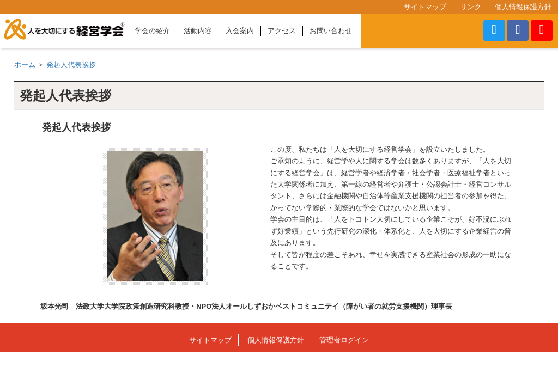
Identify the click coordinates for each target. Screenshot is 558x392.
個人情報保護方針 (523, 7)
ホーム (25, 65)
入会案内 (240, 31)
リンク (471, 7)
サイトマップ (425, 7)
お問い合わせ (331, 31)
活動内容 (198, 31)
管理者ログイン (344, 340)
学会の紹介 (152, 31)
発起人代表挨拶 (71, 65)
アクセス (282, 31)
